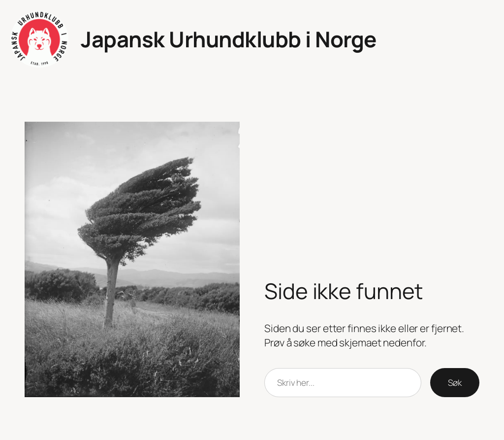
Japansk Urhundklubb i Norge (229, 39)
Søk (455, 382)
